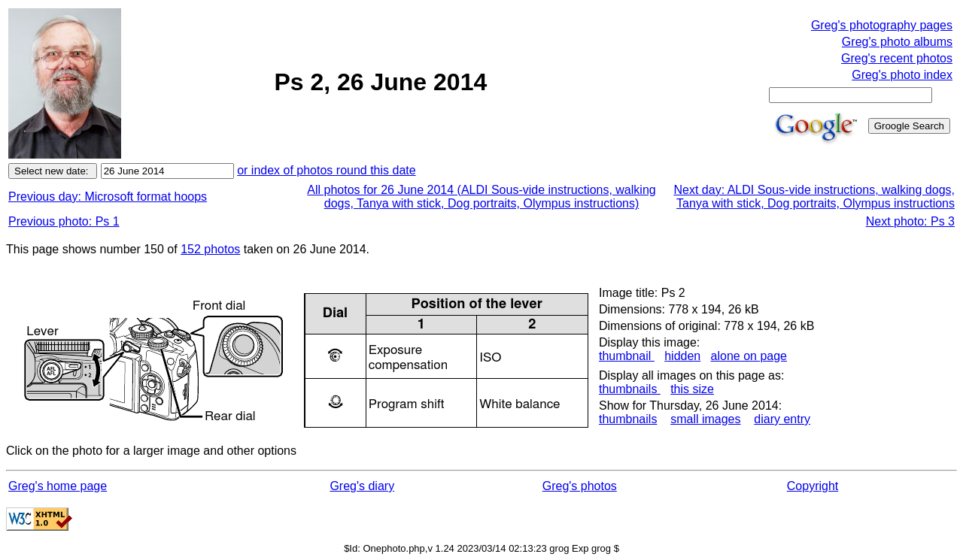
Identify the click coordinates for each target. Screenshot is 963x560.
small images (705, 419)
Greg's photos (580, 486)
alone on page (749, 356)
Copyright (813, 486)
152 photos (210, 249)
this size (692, 389)
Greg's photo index (902, 75)
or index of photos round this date (327, 170)
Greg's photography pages (882, 25)
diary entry (782, 419)
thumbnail (627, 356)
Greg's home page (58, 486)
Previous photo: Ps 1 (64, 221)
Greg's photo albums (897, 42)
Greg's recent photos (897, 58)
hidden (682, 356)
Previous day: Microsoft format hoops (108, 197)
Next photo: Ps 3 (910, 221)
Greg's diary (362, 486)
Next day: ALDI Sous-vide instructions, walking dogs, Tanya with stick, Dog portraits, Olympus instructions (814, 197)
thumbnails (630, 389)
